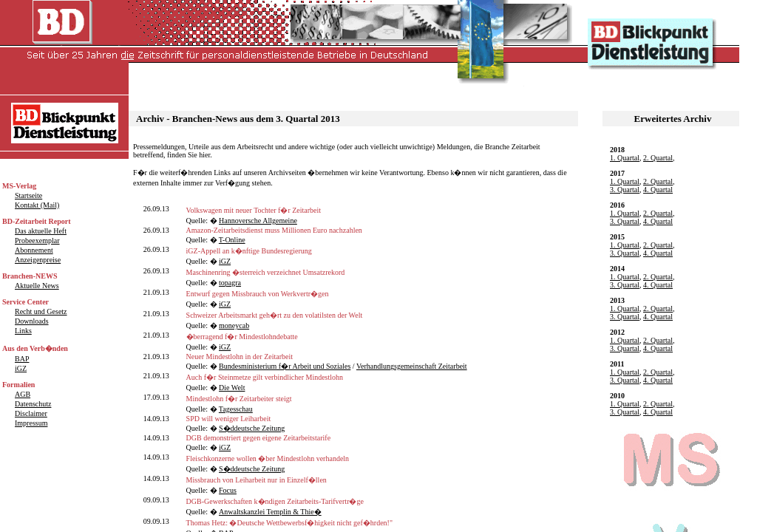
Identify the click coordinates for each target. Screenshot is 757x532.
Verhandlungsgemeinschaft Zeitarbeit (412, 366)
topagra (230, 283)
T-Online (232, 240)
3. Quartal (625, 190)
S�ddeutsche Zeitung (252, 428)
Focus (228, 490)
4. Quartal (658, 190)
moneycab (234, 325)
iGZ (225, 261)
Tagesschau (236, 409)
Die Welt (232, 388)
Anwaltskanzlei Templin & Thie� (270, 512)
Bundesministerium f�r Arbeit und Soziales (285, 366)
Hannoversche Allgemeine (258, 221)
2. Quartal (658, 158)
